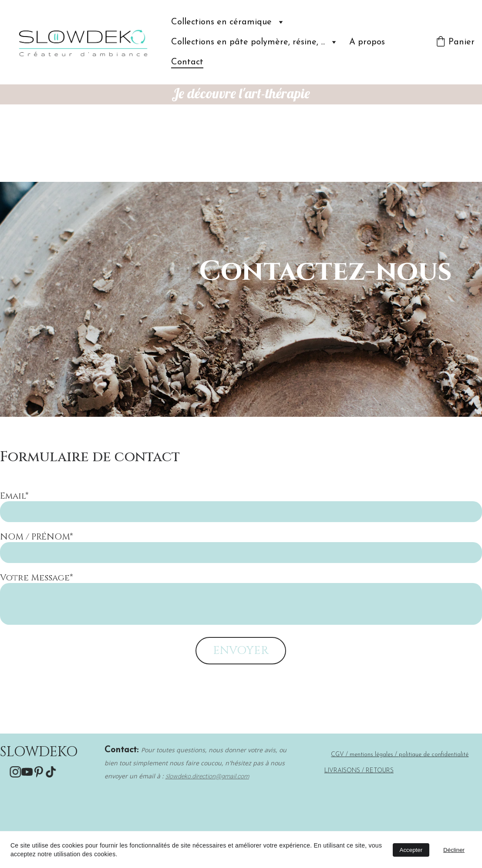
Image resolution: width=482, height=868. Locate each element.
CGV (337, 755)
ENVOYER (241, 651)
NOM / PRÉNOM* (37, 537)
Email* (14, 496)
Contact (187, 62)
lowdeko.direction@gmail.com (209, 776)
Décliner (454, 850)
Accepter (411, 850)
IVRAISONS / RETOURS (361, 771)
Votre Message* (37, 578)
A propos (367, 42)
